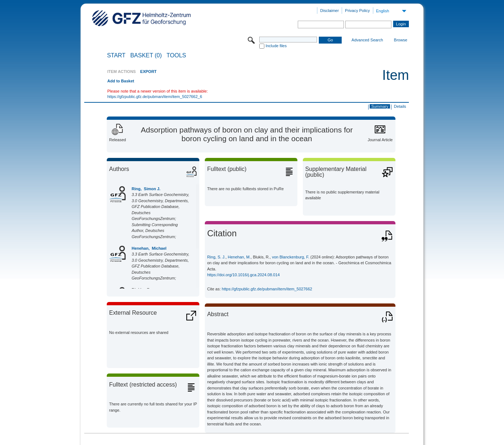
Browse (401, 40)
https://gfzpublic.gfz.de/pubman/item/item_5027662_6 (155, 97)
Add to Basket (121, 81)
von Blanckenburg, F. (291, 257)
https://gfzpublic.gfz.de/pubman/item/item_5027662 (267, 289)
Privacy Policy (357, 11)
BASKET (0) (146, 56)
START (116, 56)
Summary (380, 106)
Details (400, 106)
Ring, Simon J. (146, 189)
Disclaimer (330, 11)
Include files (276, 46)
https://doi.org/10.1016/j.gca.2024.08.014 (243, 275)
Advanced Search (367, 40)
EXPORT (148, 72)
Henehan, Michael (149, 248)
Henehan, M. (239, 257)
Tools (176, 56)
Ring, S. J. (216, 257)
